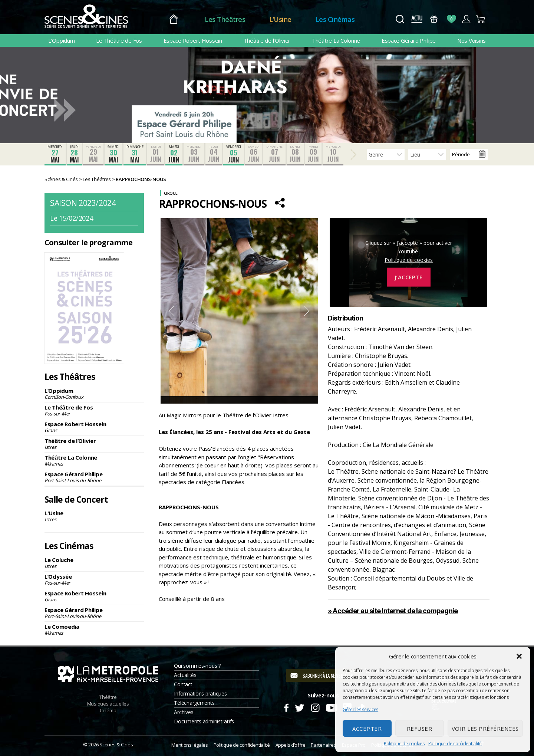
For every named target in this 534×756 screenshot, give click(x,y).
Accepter (367, 729)
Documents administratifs (204, 721)
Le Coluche (94, 563)
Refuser (420, 729)
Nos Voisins (472, 40)
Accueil (174, 19)
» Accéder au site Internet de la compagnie (393, 611)
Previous (172, 311)
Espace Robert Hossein (193, 40)
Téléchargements (194, 703)
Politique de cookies (404, 744)
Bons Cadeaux (434, 19)
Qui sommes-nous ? (197, 666)
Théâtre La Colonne (336, 40)
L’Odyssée (94, 579)
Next (307, 311)
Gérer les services (360, 709)
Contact (183, 684)
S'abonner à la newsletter (328, 676)
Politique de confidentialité (455, 744)
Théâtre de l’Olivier (267, 40)
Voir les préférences (485, 729)
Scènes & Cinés (116, 745)
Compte (466, 19)
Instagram (315, 707)
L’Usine (280, 19)
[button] (519, 656)
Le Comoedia (94, 630)
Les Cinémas (335, 19)
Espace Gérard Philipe (409, 40)
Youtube (331, 707)
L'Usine (94, 516)
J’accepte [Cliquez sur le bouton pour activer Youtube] (409, 277)
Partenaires (323, 745)
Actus (417, 19)
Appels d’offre (291, 745)
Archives (184, 712)
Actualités (185, 675)
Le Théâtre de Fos (119, 40)
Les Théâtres (225, 19)
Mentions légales (189, 745)
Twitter (299, 707)
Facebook (286, 707)
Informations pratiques (200, 693)
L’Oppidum (62, 40)
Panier (481, 19)
